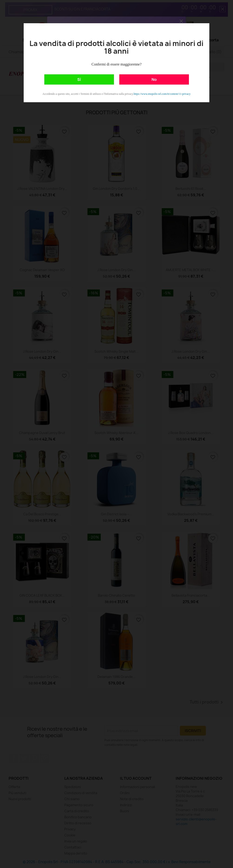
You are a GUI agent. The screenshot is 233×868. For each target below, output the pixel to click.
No (154, 79)
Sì (79, 79)
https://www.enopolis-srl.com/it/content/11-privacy (162, 94)
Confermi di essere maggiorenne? (116, 64)
